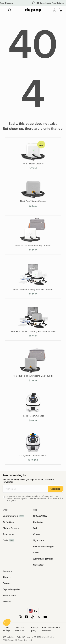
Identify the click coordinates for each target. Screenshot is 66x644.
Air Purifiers (8, 522)
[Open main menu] (4, 10)
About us (7, 577)
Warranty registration (43, 559)
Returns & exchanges (43, 546)
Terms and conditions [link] (20, 629)
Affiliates (7, 602)
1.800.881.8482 (40, 516)
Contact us (38, 522)
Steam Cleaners (10, 516)
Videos (36, 534)
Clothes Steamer (11, 528)
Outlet (5, 540)
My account (39, 540)
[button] (10, 10)
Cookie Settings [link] (6, 629)
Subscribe (55, 489)
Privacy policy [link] (34, 629)
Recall (36, 553)
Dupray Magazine (11, 589)
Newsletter (38, 565)
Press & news (9, 595)
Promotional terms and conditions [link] (52, 629)
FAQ (35, 528)
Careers (7, 583)
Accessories (8, 534)
